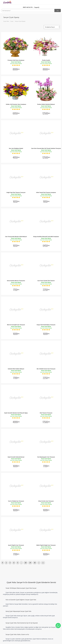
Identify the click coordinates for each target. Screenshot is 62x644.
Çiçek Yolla (6, 21)
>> (43, 563)
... (21, 563)
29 (30, 563)
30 (35, 563)
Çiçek (12, 21)
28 (26, 563)
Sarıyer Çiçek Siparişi (20, 21)
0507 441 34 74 (28, 7)
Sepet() (37, 7)
